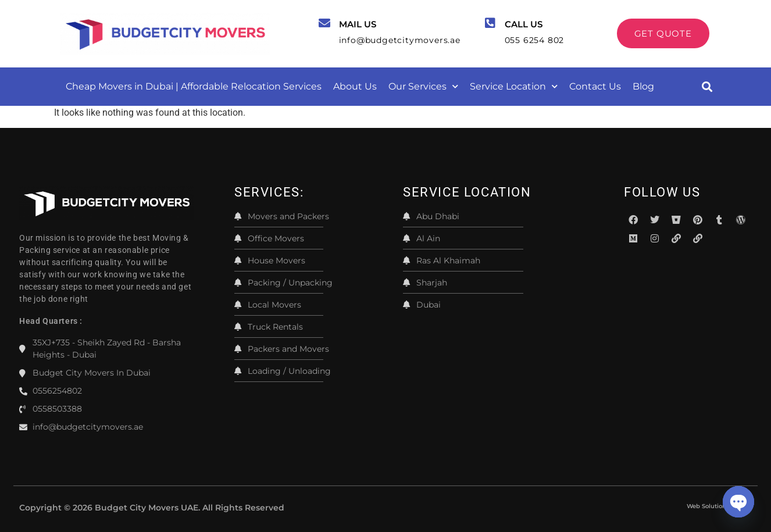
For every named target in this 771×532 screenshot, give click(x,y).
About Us (355, 86)
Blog (643, 86)
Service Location (514, 86)
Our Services (423, 86)
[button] (707, 86)
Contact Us (595, 86)
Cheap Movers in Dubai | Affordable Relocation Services (194, 86)
